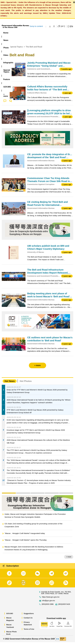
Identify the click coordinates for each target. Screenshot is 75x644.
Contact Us (28, 620)
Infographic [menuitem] (46, 33)
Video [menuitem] (34, 33)
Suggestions (29, 615)
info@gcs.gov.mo (48, 602)
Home (4, 49)
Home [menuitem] (6, 33)
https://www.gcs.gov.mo (51, 599)
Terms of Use (29, 631)
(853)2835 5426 (64, 606)
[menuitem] (15, 33)
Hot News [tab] (10, 383)
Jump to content (36, 26)
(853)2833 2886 (48, 606)
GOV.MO (10, 615)
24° (63, 26)
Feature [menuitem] (7, 37)
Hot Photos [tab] (26, 383)
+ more (69, 559)
